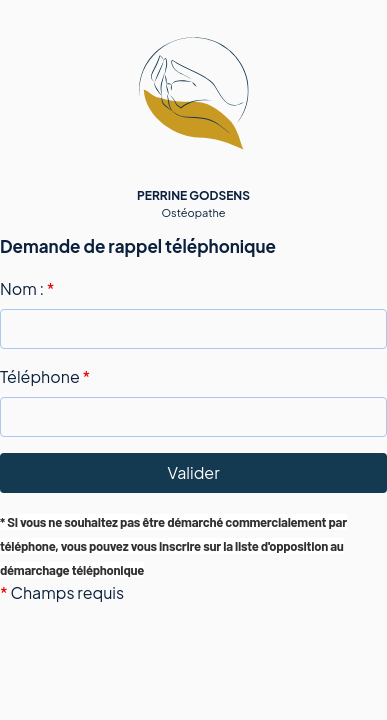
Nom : (27, 288)
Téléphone (45, 376)
